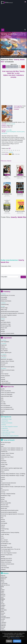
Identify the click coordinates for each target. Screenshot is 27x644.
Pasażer (3, 330)
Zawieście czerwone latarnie (7, 333)
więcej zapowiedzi (6, 383)
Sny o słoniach (4, 351)
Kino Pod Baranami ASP (7, 407)
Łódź (2, 602)
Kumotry (3, 347)
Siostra (3, 538)
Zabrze (3, 629)
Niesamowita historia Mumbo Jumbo (10, 311)
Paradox (3, 411)
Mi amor (3, 377)
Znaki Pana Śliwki (5, 568)
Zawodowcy (4, 317)
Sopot (2, 615)
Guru (2, 372)
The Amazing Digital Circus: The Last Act (11, 549)
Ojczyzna (3, 365)
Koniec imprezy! (5, 374)
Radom (3, 608)
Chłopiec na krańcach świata (8, 370)
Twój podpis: (4, 277)
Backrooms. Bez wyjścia (7, 359)
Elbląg (2, 587)
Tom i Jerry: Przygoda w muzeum (9, 315)
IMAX (2, 398)
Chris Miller (8, 37)
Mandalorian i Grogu (6, 324)
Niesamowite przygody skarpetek (11, 436)
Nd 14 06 (23, 67)
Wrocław (3, 627)
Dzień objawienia (5, 342)
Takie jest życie (4, 381)
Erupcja (3, 320)
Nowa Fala (3, 516)
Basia (2, 446)
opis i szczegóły (14, 56)
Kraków (3, 599)
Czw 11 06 (13, 67)
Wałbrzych (3, 626)
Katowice (3, 596)
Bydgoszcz (3, 579)
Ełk (2, 588)
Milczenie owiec (5, 505)
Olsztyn (3, 604)
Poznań (3, 607)
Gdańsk (3, 590)
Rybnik (2, 611)
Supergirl (3, 379)
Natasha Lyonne (21, 132)
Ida (2, 481)
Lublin (2, 601)
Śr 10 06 (10, 67)
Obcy (2, 518)
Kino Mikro (3, 404)
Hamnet (3, 477)
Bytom (2, 580)
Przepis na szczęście (20, 211)
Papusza (3, 525)
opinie (23, 56)
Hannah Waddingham (11, 132)
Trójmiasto (4, 622)
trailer (19, 56)
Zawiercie (3, 630)
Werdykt (3, 331)
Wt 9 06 (7, 67)
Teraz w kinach (9, 440)
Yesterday (7, 211)
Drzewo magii (4, 308)
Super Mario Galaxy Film (7, 547)
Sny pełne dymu (5, 542)
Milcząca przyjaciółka (6, 326)
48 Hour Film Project (6, 442)
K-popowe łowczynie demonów (8, 483)
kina (9, 2)
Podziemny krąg (5, 304)
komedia (8, 124)
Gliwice (2, 593)
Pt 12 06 (16, 67)
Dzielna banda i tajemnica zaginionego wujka (12, 468)
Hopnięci (3, 479)
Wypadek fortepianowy (6, 560)
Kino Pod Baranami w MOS (7, 409)
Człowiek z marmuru (6, 455)
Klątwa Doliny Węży (6, 485)
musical (13, 124)
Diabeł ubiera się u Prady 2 (20, 177)
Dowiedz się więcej (15, 638)
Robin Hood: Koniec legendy (8, 367)
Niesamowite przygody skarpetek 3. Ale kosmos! (12, 313)
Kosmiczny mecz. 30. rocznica (8, 295)
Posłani (3, 531)
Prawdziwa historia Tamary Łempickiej (10, 532)
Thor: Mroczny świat (6, 551)
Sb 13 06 (20, 67)
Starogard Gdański (5, 618)
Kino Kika (3, 402)
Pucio (2, 536)
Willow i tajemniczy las (6, 352)
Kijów (2, 400)
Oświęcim (3, 605)
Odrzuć (9, 641)
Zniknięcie (3, 569)
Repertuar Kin (9, 387)
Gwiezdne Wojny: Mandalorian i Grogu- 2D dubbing (13, 474)
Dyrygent (3, 466)
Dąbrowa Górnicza (5, 585)
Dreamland (3, 461)
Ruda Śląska (4, 610)
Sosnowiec (3, 616)
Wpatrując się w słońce (6, 558)
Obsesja (4, 425)
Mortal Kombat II (5, 507)
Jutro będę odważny (6, 322)
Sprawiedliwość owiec (7, 194)
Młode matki (4, 328)
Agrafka (3, 389)
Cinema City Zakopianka (7, 394)
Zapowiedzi (8, 338)
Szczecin (3, 619)
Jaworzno (3, 594)
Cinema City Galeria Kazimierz (8, 393)
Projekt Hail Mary (5, 534)
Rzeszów (3, 613)
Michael (3, 499)
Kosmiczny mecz (5, 490)
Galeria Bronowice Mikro (7, 396)
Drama (7, 177)
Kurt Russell (4, 133)
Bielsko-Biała (4, 577)
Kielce (2, 597)
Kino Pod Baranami (5, 406)
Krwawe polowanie (5, 376)
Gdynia (2, 591)
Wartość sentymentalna (7, 555)
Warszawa (3, 624)
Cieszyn (3, 582)
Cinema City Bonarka (6, 391)
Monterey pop (4, 363)
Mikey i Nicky (4, 310)
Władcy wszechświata (6, 301)
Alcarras (3, 444)
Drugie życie (4, 345)
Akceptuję (17, 641)
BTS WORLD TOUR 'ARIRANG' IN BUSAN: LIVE (12, 448)
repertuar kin (7, 56)
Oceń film (11, 152)
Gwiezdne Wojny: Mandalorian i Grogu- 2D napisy (13, 475)
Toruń (2, 621)
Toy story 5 (4, 356)
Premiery (7, 291)
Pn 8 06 (4, 67)
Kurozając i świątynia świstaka (8, 494)
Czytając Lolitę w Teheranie (7, 361)
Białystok (3, 576)
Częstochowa (4, 583)
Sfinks (2, 413)
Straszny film (20, 194)
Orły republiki (4, 297)
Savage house (4, 349)
